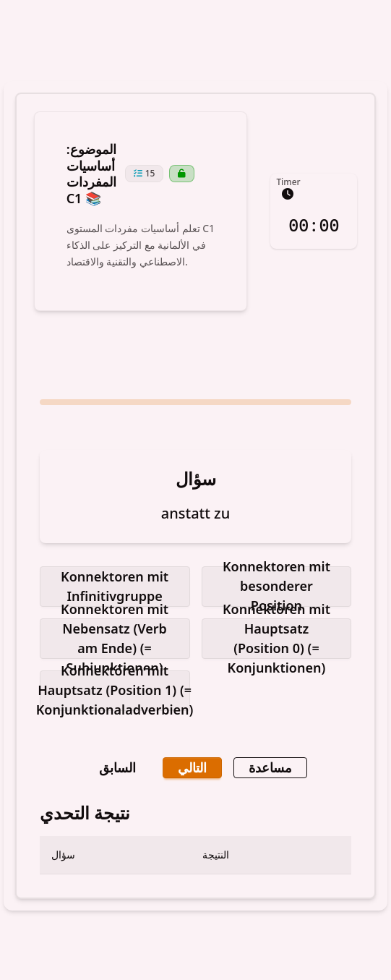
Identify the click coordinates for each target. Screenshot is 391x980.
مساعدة (270, 767)
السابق (117, 767)
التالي (192, 767)
